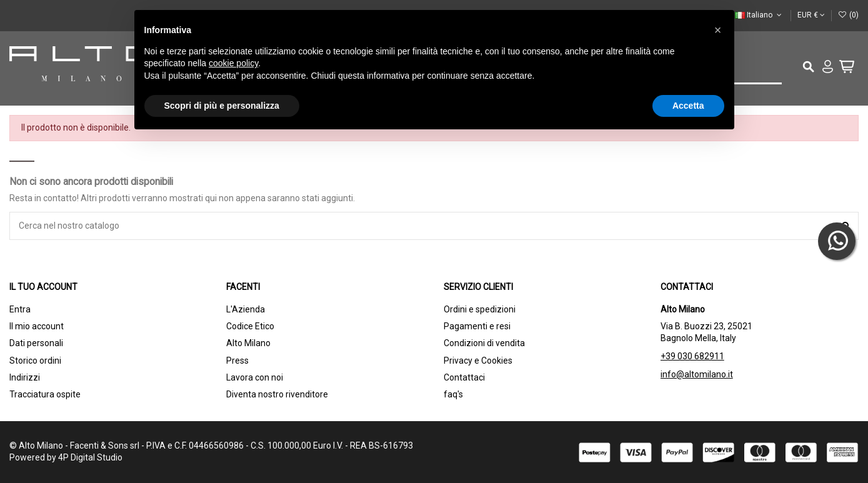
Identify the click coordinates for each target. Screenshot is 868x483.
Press (237, 361)
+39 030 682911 (692, 356)
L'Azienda (246, 309)
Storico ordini (35, 361)
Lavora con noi (255, 377)
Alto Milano (248, 343)
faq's (453, 394)
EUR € (811, 15)
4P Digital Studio (90, 457)
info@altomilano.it (697, 374)
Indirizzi (25, 377)
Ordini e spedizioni (480, 309)
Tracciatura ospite (45, 394)
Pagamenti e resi (477, 326)
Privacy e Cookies (478, 361)
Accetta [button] (688, 106)
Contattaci (464, 377)
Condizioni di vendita (484, 343)
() (848, 15)
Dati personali (36, 343)
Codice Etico (250, 326)
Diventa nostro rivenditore (277, 394)
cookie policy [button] (233, 63)
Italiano (759, 15)
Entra (20, 309)
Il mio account (37, 326)
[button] (718, 30)
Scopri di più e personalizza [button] (222, 106)
